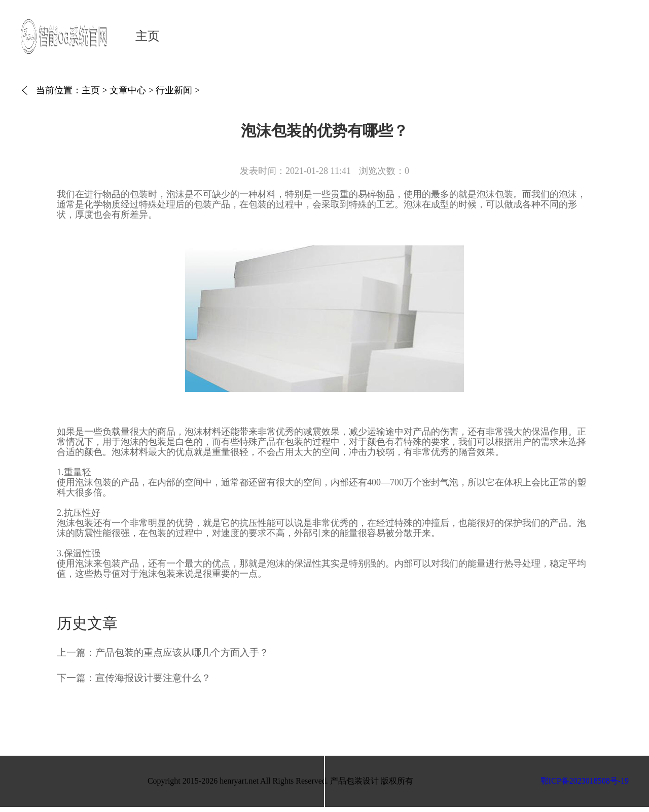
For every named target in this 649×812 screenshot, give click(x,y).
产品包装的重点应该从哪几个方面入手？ (182, 652)
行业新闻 (174, 90)
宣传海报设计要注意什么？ (153, 678)
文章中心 (128, 90)
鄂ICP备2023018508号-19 (585, 781)
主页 (148, 36)
